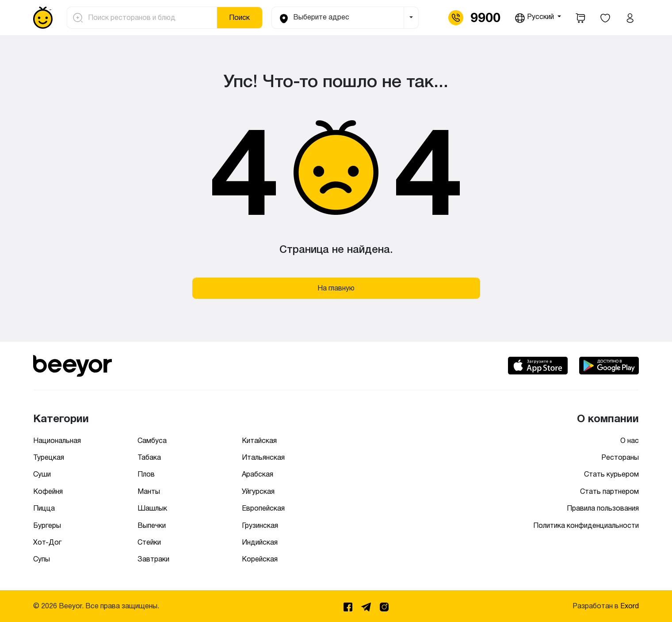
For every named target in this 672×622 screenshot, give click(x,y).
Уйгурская (258, 491)
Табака (149, 457)
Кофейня (48, 491)
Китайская (259, 441)
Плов (146, 474)
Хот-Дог (47, 542)
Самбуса (152, 441)
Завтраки (153, 559)
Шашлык (152, 508)
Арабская (258, 474)
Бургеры (47, 525)
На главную (336, 288)
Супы (42, 559)
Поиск (239, 17)
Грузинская (260, 525)
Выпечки (152, 525)
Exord (630, 606)
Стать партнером (609, 491)
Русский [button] (535, 18)
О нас (630, 441)
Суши (42, 474)
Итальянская (263, 457)
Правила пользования (603, 508)
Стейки (149, 542)
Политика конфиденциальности (586, 525)
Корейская (260, 559)
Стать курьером (611, 474)
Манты (149, 491)
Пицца (44, 508)
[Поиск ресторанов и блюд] (150, 18)
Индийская (260, 542)
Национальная (57, 441)
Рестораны (620, 457)
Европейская (263, 508)
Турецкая (49, 457)
